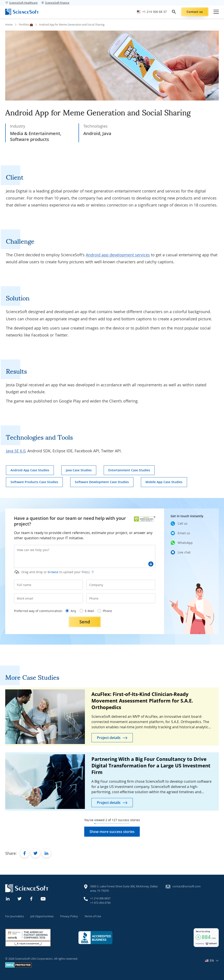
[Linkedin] (8, 898)
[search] (174, 12)
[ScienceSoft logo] (22, 12)
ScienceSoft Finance (55, 3)
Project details (109, 738)
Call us (183, 523)
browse (53, 572)
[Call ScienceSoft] (152, 12)
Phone (105, 611)
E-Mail (87, 611)
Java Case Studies (79, 470)
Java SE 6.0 (16, 451)
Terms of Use (93, 916)
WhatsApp (185, 543)
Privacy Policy (69, 916)
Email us (184, 533)
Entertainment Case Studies (129, 470)
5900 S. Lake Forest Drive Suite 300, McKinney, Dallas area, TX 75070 (124, 888)
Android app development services (118, 255)
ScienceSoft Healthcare (21, 3)
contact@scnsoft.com (186, 886)
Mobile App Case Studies (164, 482)
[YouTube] (43, 898)
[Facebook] (31, 898)
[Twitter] (20, 898)
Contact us (195, 12)
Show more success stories (112, 832)
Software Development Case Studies (102, 482)
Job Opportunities (42, 916)
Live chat (184, 552)
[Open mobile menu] (216, 12)
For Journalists (15, 916)
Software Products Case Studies (34, 482)
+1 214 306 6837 (100, 898)
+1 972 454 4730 (100, 903)
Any (71, 611)
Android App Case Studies (30, 470)
